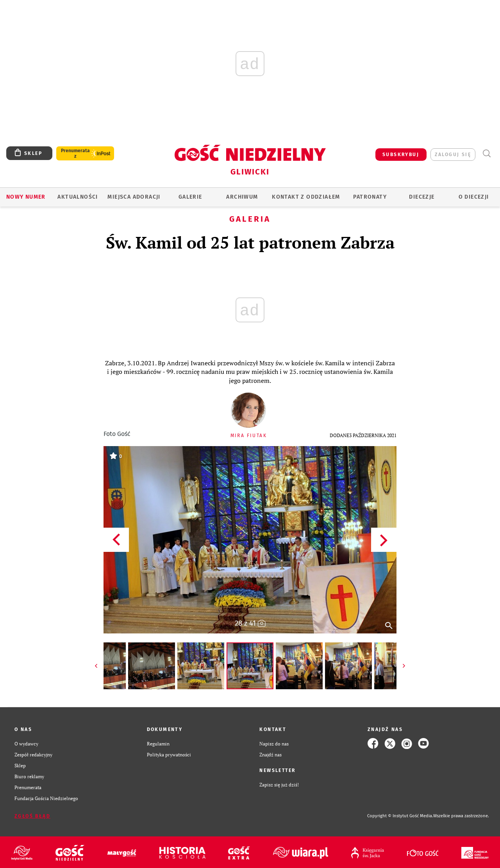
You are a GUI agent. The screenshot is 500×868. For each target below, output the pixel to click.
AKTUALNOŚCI (78, 197)
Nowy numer (26, 197)
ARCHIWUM (242, 197)
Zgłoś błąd (32, 816)
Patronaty (370, 197)
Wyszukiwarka (487, 154)
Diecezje (422, 197)
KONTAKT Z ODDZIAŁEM (306, 197)
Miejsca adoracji (134, 197)
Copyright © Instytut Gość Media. (400, 816)
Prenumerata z (75, 153)
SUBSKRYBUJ (401, 155)
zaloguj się (453, 155)
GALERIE (190, 197)
